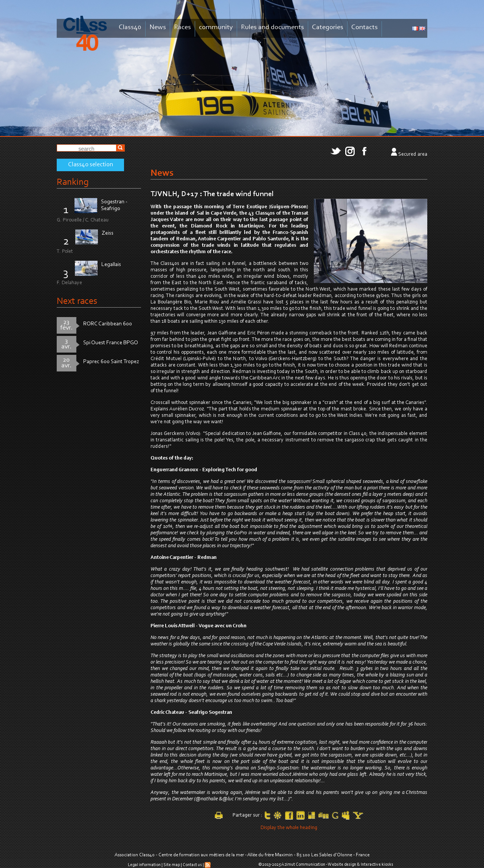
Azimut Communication (303, 865)
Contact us (192, 865)
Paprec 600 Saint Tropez (111, 362)
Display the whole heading (289, 828)
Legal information (144, 865)
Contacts (365, 27)
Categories (328, 27)
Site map (172, 865)
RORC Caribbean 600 (108, 324)
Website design (342, 865)
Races (182, 27)
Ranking (73, 182)
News (158, 27)
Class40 (130, 27)
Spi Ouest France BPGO (111, 343)
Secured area (413, 155)
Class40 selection (91, 165)
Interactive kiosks (377, 865)
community (216, 27)
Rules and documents (272, 27)
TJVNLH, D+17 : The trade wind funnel (212, 194)
